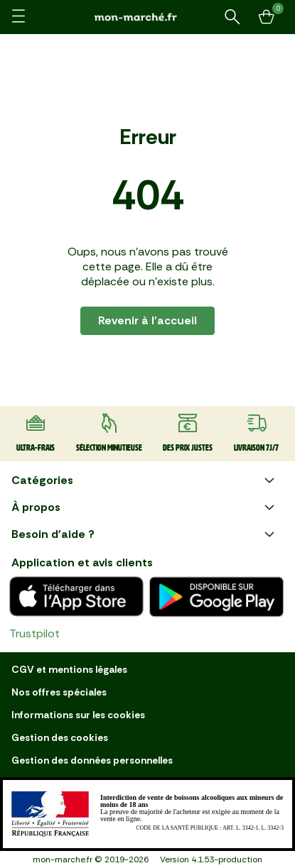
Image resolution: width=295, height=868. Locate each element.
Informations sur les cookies (78, 715)
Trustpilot (34, 633)
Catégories (145, 480)
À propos (145, 507)
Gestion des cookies (60, 737)
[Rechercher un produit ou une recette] (232, 17)
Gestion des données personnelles (92, 760)
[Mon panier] (267, 17)
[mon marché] (148, 17)
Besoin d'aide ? (145, 534)
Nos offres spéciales (59, 692)
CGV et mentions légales (69, 669)
